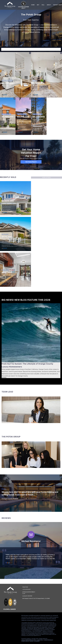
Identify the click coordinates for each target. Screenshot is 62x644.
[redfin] (8, 619)
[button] (59, 49)
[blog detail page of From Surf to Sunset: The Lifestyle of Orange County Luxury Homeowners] (31, 333)
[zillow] (11, 616)
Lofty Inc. (29, 639)
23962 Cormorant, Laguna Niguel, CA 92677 (12, 88)
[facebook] (4, 616)
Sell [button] (43, 5)
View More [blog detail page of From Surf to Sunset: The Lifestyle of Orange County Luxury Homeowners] (4, 378)
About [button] (49, 5)
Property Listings (25, 641)
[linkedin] (8, 616)
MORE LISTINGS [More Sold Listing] (46, 177)
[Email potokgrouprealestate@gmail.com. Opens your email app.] (28, 593)
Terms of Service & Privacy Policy (29, 640)
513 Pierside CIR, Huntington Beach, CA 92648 (28, 123)
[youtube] (17, 616)
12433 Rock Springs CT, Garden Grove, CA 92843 (13, 277)
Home (33, 5)
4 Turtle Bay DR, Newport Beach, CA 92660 (11, 206)
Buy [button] (38, 5)
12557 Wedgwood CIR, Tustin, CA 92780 (11, 241)
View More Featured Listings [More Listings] (55, 116)
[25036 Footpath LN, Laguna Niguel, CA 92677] (46, 75)
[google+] (4, 619)
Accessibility (37, 641)
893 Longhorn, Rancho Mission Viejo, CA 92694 (12, 123)
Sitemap (31, 641)
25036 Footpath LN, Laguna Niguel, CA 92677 (43, 88)
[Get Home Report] (31, 162)
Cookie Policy (40, 640)
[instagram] (14, 616)
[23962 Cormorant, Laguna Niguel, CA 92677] (15, 75)
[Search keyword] (30, 49)
